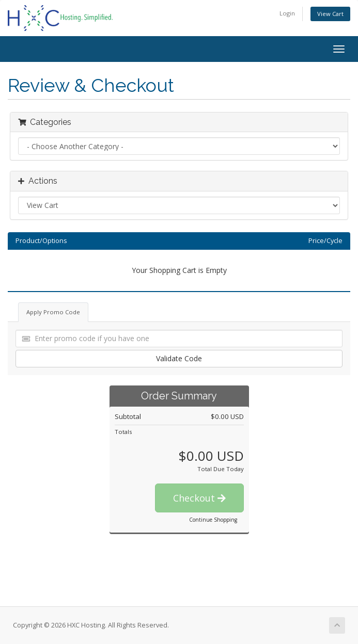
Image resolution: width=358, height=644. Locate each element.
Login (287, 13)
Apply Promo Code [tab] (53, 312)
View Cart (330, 14)
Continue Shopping (213, 520)
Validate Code (179, 358)
